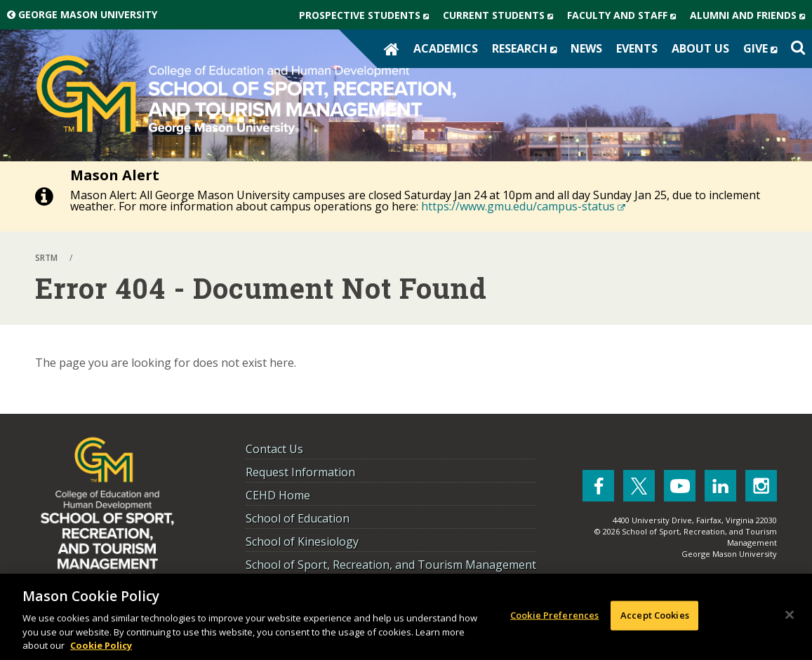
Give (764, 48)
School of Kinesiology (302, 541)
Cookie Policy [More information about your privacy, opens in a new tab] (101, 645)
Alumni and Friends (751, 15)
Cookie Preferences (554, 615)
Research (528, 48)
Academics (446, 48)
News (586, 48)
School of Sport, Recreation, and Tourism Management (391, 565)
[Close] (790, 615)
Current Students (501, 15)
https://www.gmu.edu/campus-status (523, 206)
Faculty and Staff (625, 15)
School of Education (298, 518)
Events (637, 48)
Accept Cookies (655, 615)
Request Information (300, 472)
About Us (700, 48)
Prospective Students (367, 15)
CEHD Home (278, 495)
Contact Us (274, 449)
